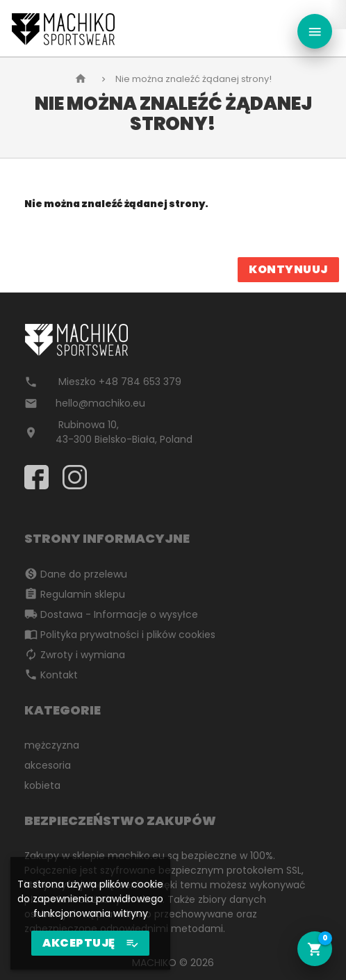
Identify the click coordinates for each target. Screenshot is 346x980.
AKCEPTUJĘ (90, 943)
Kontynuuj (288, 269)
